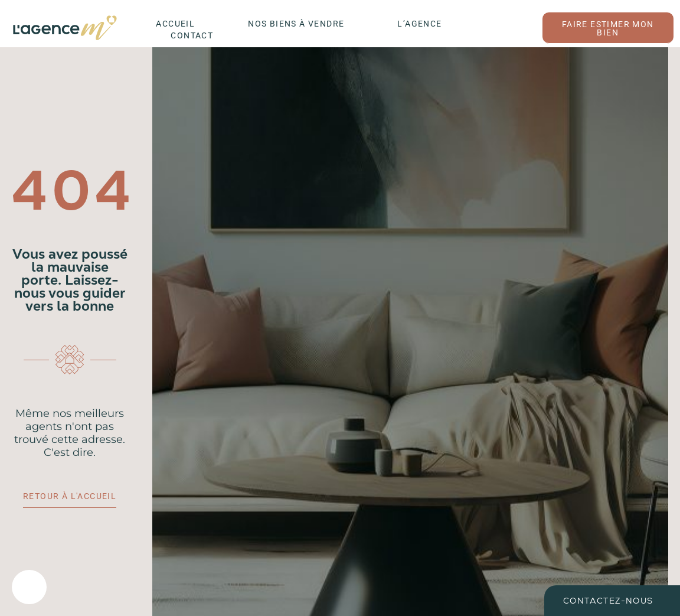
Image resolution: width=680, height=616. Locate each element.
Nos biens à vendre (296, 24)
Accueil (175, 24)
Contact (192, 35)
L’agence (419, 24)
